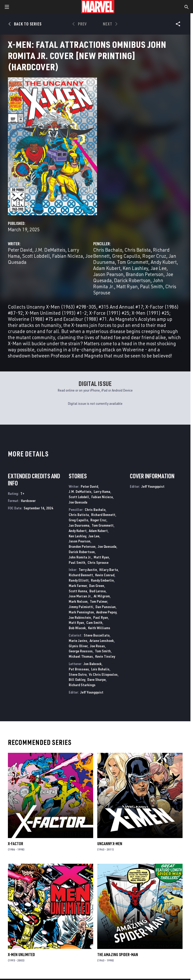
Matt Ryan (127, 286)
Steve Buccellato (97, 635)
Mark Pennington (81, 612)
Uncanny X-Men (110, 844)
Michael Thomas (81, 656)
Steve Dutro (78, 674)
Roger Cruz (154, 256)
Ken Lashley (135, 268)
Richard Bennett (103, 515)
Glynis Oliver (78, 646)
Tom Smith (103, 651)
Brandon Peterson (145, 274)
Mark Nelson (78, 601)
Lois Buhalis (100, 669)
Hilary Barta (109, 570)
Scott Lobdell (36, 256)
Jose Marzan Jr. (80, 596)
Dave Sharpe (96, 679)
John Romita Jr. (80, 557)
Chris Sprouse (98, 562)
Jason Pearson (108, 274)
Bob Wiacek (77, 628)
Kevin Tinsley (105, 656)
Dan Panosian (106, 607)
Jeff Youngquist (92, 692)
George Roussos (81, 651)
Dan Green (97, 586)
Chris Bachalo (108, 250)
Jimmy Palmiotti (81, 607)
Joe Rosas (97, 646)
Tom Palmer (99, 601)
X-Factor (16, 844)
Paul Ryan (101, 617)
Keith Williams (99, 628)
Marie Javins (78, 640)
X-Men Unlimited (21, 955)
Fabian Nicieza (68, 256)
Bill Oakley (77, 679)
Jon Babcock (93, 664)
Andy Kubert (164, 262)
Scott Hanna (78, 591)
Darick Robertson (132, 280)
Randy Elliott (79, 580)
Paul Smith (151, 286)
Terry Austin (88, 570)
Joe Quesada (78, 502)
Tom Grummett (133, 262)
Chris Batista (138, 250)
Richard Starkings (82, 685)
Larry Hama (102, 491)
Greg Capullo (126, 256)
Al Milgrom (102, 596)
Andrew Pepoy (106, 612)
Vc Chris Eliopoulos (103, 674)
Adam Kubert (107, 268)
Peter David (20, 250)
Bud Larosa (98, 591)
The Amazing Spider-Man (118, 955)
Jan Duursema (79, 525)
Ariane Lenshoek (102, 640)
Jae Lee (158, 268)
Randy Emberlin (102, 580)
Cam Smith (94, 622)
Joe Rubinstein (80, 617)
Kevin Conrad (105, 575)
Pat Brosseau (79, 669)
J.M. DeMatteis (50, 250)
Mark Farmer (78, 586)
